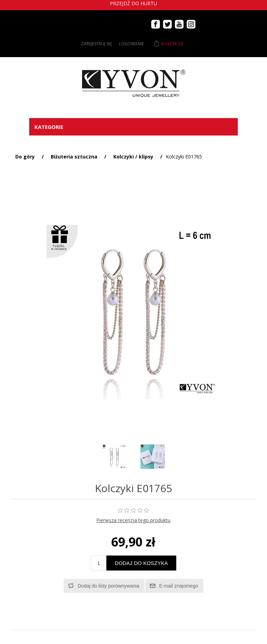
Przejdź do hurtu (133, 3)
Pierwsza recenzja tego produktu (133, 520)
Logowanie (131, 44)
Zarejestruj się (96, 44)
